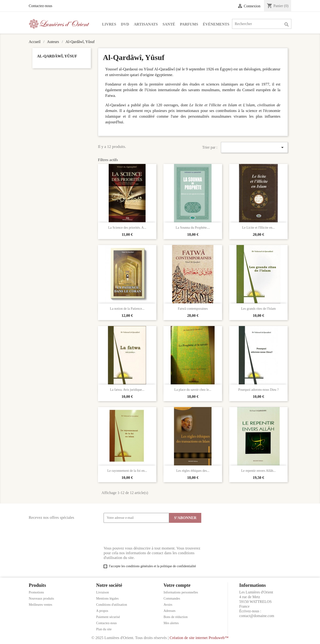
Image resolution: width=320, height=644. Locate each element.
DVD (125, 24)
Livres (109, 24)
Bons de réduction (176, 617)
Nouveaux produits (42, 599)
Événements (216, 24)
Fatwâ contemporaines (193, 309)
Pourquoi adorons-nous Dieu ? (258, 390)
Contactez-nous (41, 6)
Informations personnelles (181, 592)
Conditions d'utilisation (112, 605)
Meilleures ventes (41, 605)
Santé (169, 24)
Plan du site (104, 629)
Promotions (37, 592)
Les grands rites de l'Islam (259, 309)
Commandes (172, 599)
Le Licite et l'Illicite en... (259, 228)
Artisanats (146, 24)
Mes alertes (171, 623)
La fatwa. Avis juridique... (127, 390)
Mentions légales (107, 599)
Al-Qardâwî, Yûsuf (57, 56)
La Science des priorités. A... (127, 228)
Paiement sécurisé (108, 617)
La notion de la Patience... (127, 309)
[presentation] (140, 534)
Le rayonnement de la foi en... (127, 471)
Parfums (189, 24)
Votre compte (177, 585)
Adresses (170, 611)
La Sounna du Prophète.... (193, 228)
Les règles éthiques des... (193, 471)
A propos (102, 611)
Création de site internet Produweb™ (199, 638)
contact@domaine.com (257, 616)
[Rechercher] (262, 24)
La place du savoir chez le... (193, 390)
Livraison (103, 592)
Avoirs (168, 605)
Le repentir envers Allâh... (259, 471)
